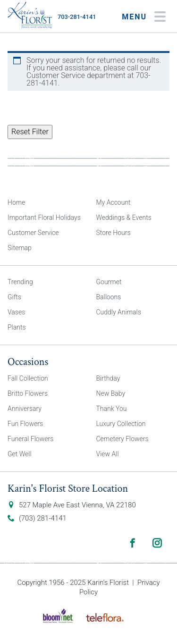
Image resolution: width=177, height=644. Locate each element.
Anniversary (25, 409)
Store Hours (114, 233)
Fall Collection (28, 378)
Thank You (112, 409)
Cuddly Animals (119, 312)
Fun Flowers (25, 424)
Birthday (108, 378)
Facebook (133, 543)
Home (16, 202)
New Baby (111, 393)
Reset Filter (30, 132)
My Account (114, 202)
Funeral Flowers (30, 439)
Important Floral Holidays (44, 218)
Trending (20, 282)
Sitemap (20, 248)
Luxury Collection (121, 424)
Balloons (109, 297)
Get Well (20, 454)
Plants (17, 327)
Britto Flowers (28, 393)
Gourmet (109, 282)
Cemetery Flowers (122, 439)
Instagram (157, 543)
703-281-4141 (77, 17)
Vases (16, 312)
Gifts (14, 297)
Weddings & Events (124, 218)
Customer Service (33, 233)
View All (108, 454)
